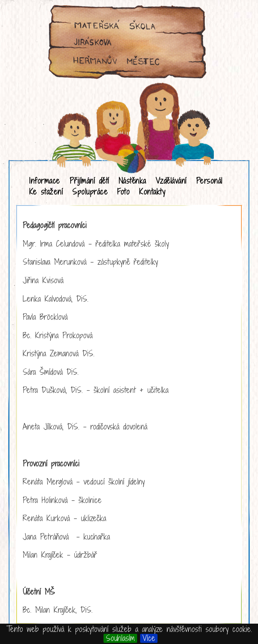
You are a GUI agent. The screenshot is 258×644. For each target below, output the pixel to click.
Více (149, 638)
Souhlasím (120, 638)
